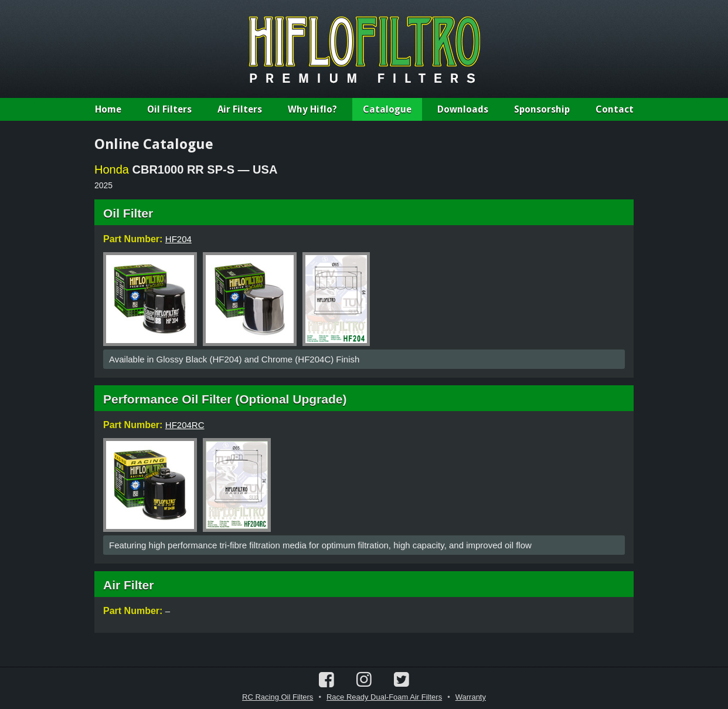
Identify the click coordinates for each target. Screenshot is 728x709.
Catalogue (387, 109)
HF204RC (185, 425)
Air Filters (240, 109)
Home (108, 109)
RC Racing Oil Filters (278, 697)
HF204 (178, 239)
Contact (615, 109)
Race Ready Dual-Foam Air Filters (384, 697)
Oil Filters (169, 109)
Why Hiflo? (312, 109)
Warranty (471, 697)
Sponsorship (542, 109)
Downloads (463, 109)
